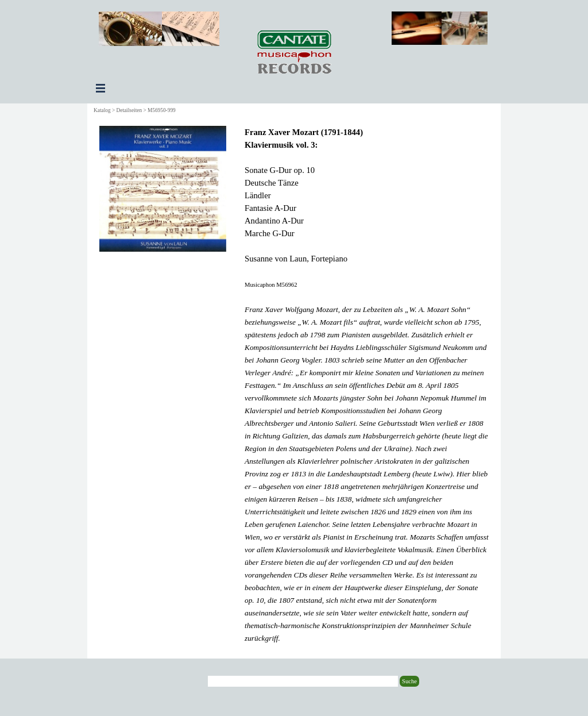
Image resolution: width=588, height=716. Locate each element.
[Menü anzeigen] (100, 88)
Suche (409, 681)
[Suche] (303, 681)
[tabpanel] (367, 385)
